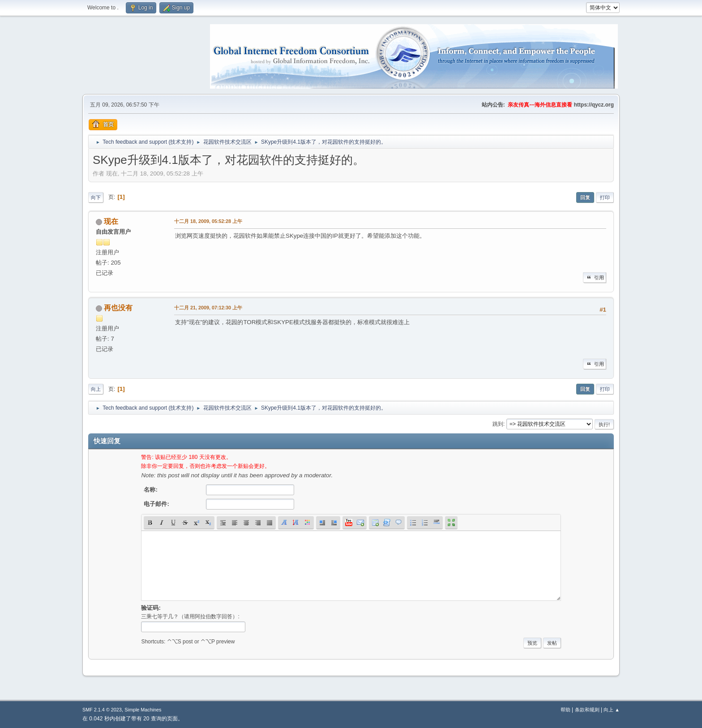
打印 (605, 197)
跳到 (498, 424)
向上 (96, 389)
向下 (96, 197)
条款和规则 (587, 710)
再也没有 (118, 308)
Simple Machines (143, 710)
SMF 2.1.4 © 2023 (102, 710)
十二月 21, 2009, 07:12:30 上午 (208, 308)
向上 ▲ (612, 710)
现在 (111, 221)
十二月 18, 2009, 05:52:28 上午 (208, 221)
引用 (595, 278)
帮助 (565, 710)
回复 (585, 197)
